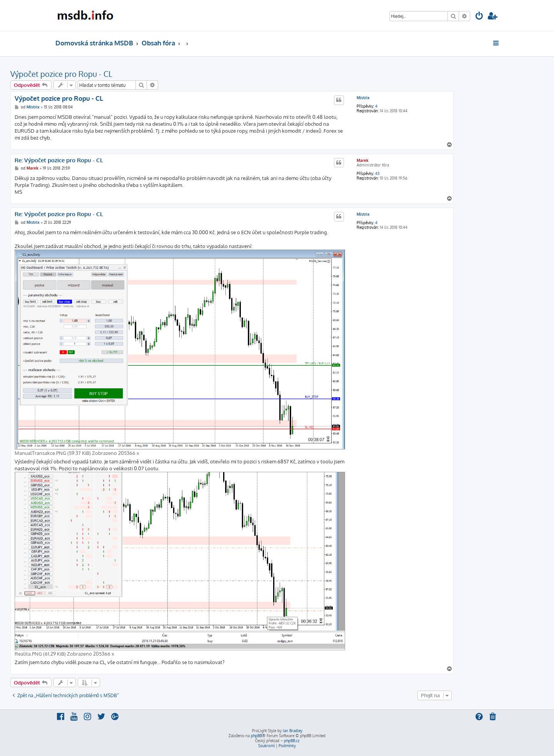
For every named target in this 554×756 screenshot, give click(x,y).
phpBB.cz (292, 741)
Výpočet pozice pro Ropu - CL (61, 74)
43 (377, 173)
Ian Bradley (293, 731)
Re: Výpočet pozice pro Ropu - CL (59, 160)
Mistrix (363, 98)
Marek (363, 160)
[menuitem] (479, 17)
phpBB (256, 736)
